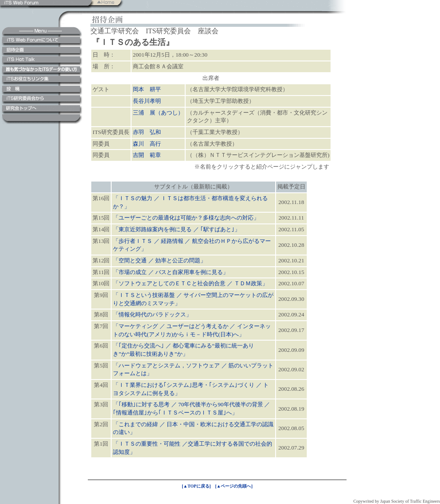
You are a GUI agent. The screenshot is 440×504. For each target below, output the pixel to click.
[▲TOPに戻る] (196, 486)
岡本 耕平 (147, 89)
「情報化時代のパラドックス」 (152, 314)
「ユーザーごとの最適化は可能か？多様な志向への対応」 (186, 218)
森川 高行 (147, 144)
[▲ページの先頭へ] (234, 486)
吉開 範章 (147, 155)
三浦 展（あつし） (158, 113)
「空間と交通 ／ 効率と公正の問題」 (159, 260)
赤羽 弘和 (147, 132)
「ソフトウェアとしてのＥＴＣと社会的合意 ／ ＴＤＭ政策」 (190, 283)
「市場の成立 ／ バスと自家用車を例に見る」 (171, 272)
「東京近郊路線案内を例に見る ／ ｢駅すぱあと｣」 (177, 229)
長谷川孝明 (147, 101)
